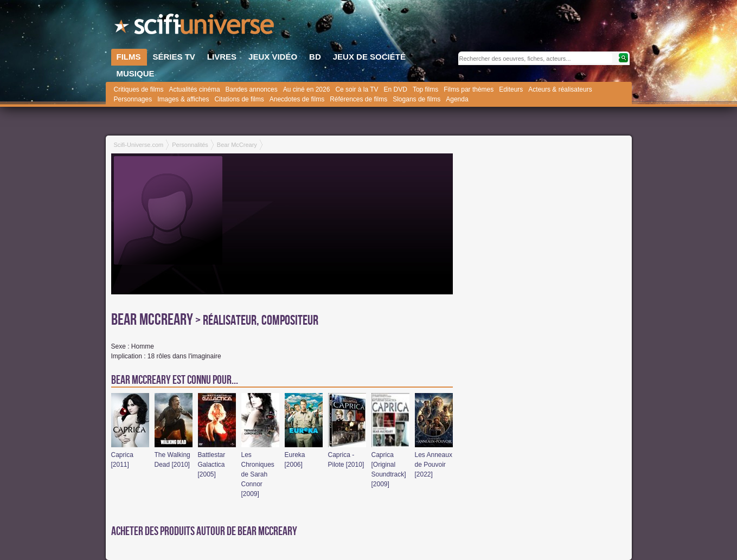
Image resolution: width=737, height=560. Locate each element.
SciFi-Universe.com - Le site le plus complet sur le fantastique (195, 27)
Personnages (133, 99)
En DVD (396, 89)
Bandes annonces (252, 89)
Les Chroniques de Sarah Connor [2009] (258, 474)
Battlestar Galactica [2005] (212, 465)
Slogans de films (416, 99)
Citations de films (239, 99)
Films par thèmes (469, 89)
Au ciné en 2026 (307, 89)
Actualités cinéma (195, 89)
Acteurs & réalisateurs (560, 89)
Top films (425, 89)
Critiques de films (139, 89)
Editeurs (511, 89)
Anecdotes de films (297, 99)
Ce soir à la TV (357, 89)
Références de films (358, 99)
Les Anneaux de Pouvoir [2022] (434, 465)
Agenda (457, 99)
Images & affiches (183, 99)
